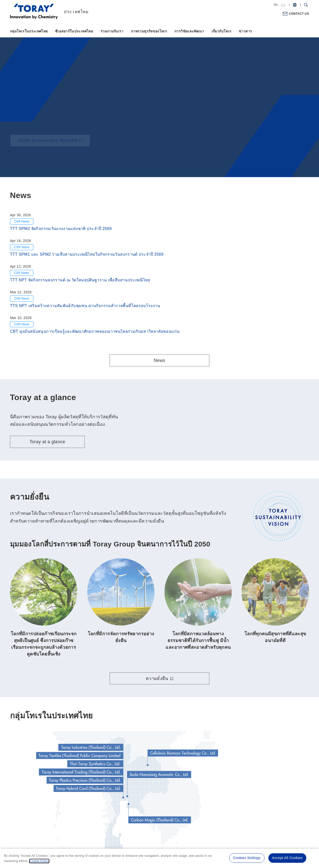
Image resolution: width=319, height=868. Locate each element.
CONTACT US (299, 14)
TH (276, 5)
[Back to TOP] (80, 11)
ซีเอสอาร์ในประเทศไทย (74, 31)
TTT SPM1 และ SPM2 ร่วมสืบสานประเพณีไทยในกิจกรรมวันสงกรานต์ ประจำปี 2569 (87, 254)
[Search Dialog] (306, 5)
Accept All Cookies (287, 858)
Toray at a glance (47, 442)
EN (283, 5)
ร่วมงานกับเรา (112, 31)
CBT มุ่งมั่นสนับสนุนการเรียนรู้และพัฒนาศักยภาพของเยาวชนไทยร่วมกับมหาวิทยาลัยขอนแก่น (95, 331)
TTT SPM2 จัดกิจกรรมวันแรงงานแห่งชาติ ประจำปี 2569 (61, 229)
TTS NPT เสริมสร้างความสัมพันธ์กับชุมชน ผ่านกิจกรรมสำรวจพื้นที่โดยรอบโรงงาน (85, 306)
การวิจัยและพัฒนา (189, 31)
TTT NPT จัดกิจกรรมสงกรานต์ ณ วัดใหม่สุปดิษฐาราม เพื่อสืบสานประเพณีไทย (80, 280)
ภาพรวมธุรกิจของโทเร (149, 31)
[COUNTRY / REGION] (295, 5)
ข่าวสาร (245, 31)
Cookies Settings (247, 858)
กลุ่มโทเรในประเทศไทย (29, 31)
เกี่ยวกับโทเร (222, 31)
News (159, 360)
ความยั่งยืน (157, 678)
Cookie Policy (39, 861)
